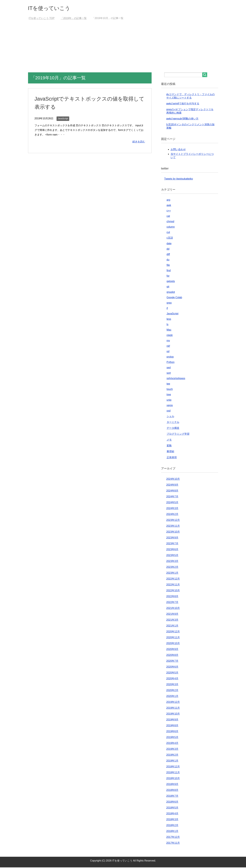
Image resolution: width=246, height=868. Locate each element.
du (168, 260)
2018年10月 (173, 779)
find (169, 271)
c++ (169, 211)
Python (171, 363)
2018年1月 (172, 832)
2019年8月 (172, 726)
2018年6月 (172, 802)
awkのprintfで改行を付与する (183, 104)
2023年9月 (172, 538)
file (168, 266)
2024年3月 (172, 509)
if (167, 309)
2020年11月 (173, 638)
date (169, 244)
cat (168, 217)
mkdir (170, 336)
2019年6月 (172, 732)
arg (168, 200)
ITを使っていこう (51, 8)
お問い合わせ (178, 150)
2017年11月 (173, 843)
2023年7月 (172, 544)
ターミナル (173, 423)
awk (169, 206)
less (169, 320)
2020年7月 (172, 662)
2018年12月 (173, 767)
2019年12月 (173, 703)
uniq (169, 401)
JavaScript (63, 119)
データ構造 (173, 429)
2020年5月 (172, 673)
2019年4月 (172, 744)
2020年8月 (172, 656)
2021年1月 (172, 626)
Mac (169, 330)
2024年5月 (172, 503)
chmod (170, 222)
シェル (170, 417)
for (168, 276)
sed (169, 368)
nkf (168, 347)
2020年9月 (172, 650)
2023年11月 (173, 526)
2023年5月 (172, 556)
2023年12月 (173, 521)
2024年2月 (172, 515)
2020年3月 (172, 685)
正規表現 (172, 458)
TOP (42, 19)
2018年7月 (172, 797)
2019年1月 (172, 761)
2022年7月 (172, 603)
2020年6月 (172, 667)
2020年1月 (172, 697)
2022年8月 (172, 597)
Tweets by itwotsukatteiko (179, 179)
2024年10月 (173, 480)
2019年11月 (173, 708)
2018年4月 (172, 814)
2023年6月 (172, 550)
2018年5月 (172, 808)
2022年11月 (173, 585)
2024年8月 (172, 491)
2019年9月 (172, 720)
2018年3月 (172, 820)
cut (168, 233)
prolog (170, 357)
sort (169, 374)
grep (169, 303)
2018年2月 (172, 826)
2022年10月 (173, 591)
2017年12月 (173, 838)
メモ (169, 440)
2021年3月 (172, 620)
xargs (170, 406)
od (168, 352)
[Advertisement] (123, 49)
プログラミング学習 (178, 434)
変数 (169, 446)
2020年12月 (173, 632)
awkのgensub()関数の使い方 (182, 119)
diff (168, 255)
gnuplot (171, 293)
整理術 (170, 452)
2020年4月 (172, 679)
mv (168, 341)
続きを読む (139, 142)
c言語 (170, 238)
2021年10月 (173, 609)
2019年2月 (172, 755)
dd (168, 249)
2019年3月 (172, 750)
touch (170, 390)
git (168, 287)
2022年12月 (173, 579)
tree (169, 395)
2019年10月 (173, 714)
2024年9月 (172, 485)
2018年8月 (172, 791)
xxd (169, 411)
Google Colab (174, 298)
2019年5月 (172, 738)
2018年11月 (173, 773)
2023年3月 (172, 562)
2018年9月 (172, 785)
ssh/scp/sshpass (176, 379)
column (171, 227)
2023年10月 (173, 532)
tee (168, 384)
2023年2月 (172, 568)
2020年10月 (173, 644)
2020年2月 (172, 691)
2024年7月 (172, 497)
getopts (171, 282)
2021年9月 (172, 615)
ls (168, 325)
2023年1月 (172, 573)
